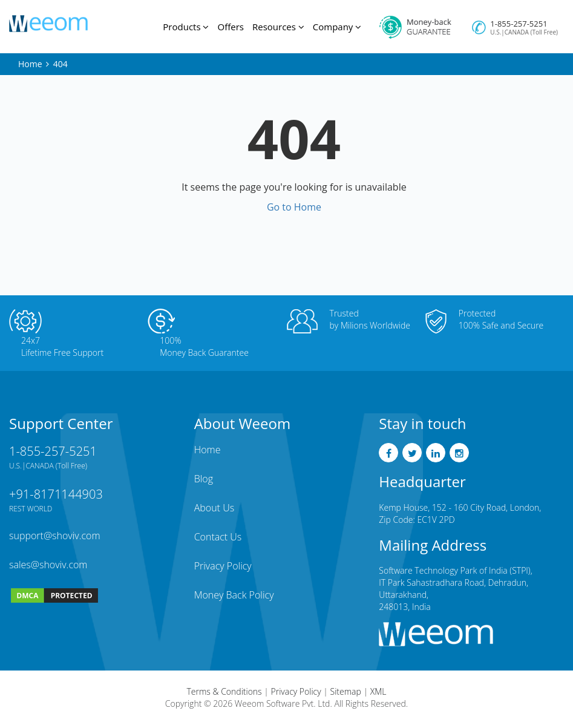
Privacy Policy (223, 566)
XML (378, 691)
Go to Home (294, 207)
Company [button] (337, 27)
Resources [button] (278, 27)
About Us (214, 508)
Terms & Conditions (224, 691)
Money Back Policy (234, 595)
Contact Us (218, 537)
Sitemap (346, 691)
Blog (204, 479)
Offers (230, 27)
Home (30, 64)
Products (186, 27)
